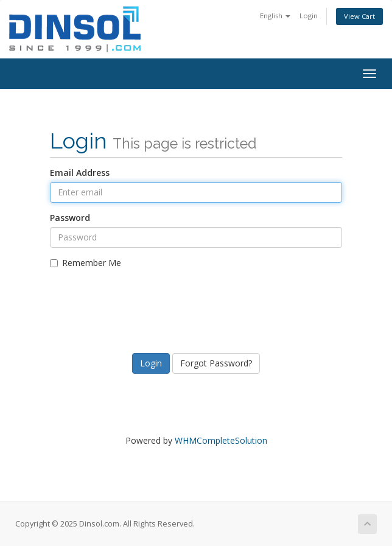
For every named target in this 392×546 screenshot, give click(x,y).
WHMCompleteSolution (221, 440)
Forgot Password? (216, 363)
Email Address (80, 173)
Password (70, 218)
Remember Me (86, 263)
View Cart (359, 16)
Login (309, 16)
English (275, 16)
